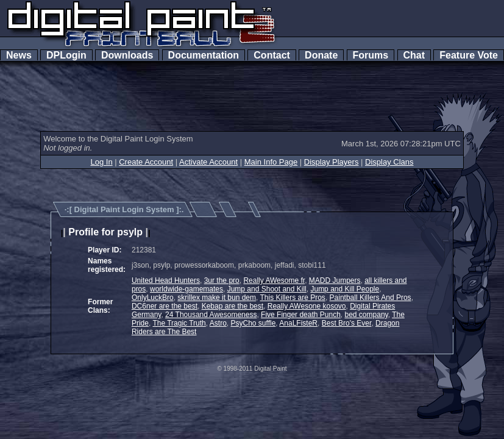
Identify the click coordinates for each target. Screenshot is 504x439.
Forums (371, 55)
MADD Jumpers (335, 280)
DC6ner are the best (165, 306)
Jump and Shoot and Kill (267, 289)
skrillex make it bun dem (217, 298)
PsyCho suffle (254, 323)
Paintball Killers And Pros (371, 298)
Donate (321, 55)
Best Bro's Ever (347, 323)
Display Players (332, 162)
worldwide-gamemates (186, 289)
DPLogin (66, 55)
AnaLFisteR (298, 323)
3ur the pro (222, 280)
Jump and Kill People (345, 289)
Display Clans (389, 162)
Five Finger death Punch (301, 315)
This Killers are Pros (293, 298)
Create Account (146, 162)
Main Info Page (271, 162)
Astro (218, 323)
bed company (367, 315)
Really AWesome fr (274, 280)
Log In (101, 162)
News (19, 55)
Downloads (127, 55)
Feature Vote (469, 55)
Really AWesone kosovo (307, 306)
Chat (414, 55)
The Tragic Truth (179, 323)
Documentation (204, 55)
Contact (272, 55)
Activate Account (208, 162)
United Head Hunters (166, 280)
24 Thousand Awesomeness (211, 315)
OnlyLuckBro (153, 298)
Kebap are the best (232, 306)
